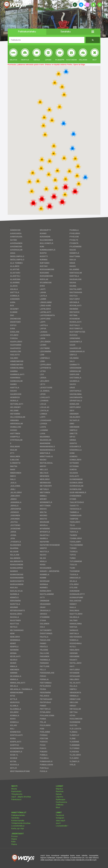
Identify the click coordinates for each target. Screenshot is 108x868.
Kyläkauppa (60, 799)
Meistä (14, 789)
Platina (14, 844)
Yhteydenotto (17, 794)
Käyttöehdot (16, 791)
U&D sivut (45, 9)
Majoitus (59, 789)
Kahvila (59, 794)
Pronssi (14, 836)
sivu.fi (58, 823)
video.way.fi (60, 821)
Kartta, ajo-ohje (18, 829)
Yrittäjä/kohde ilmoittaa (21, 823)
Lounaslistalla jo (18, 826)
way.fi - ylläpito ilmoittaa (21, 797)
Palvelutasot (16, 799)
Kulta (13, 842)
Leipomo (60, 797)
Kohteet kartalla (18, 821)
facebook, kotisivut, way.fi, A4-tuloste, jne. (45, 25)
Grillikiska (60, 805)
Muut (58, 807)
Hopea (14, 839)
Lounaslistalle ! (62, 826)
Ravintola (60, 791)
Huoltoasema (61, 802)
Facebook (60, 815)
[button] (93, 32)
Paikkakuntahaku (18, 815)
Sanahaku (15, 818)
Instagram (60, 818)
